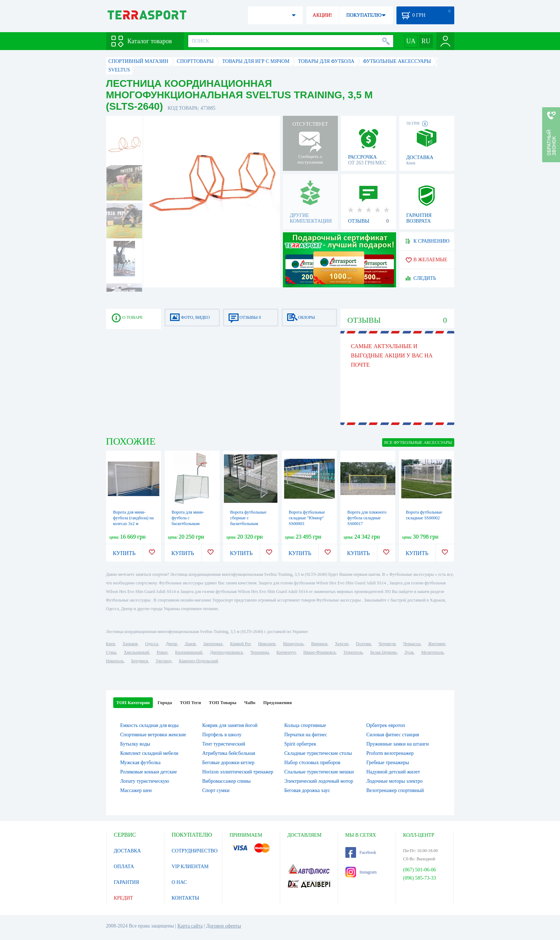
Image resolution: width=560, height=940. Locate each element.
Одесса (151, 644)
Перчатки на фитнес (306, 735)
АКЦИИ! (322, 15)
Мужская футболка (141, 763)
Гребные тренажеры (388, 763)
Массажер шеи (136, 790)
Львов (190, 644)
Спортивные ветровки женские (153, 735)
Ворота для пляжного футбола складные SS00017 (367, 518)
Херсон (342, 644)
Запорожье (213, 644)
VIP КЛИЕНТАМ (190, 867)
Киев (111, 644)
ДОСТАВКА (127, 851)
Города (165, 702)
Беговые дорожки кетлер (228, 763)
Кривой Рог (240, 644)
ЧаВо (250, 702)
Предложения (277, 702)
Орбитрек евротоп (386, 725)
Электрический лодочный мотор (319, 781)
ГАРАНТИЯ (127, 882)
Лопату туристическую (145, 781)
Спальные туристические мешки (319, 772)
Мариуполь (293, 644)
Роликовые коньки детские (149, 772)
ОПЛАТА (124, 867)
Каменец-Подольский (199, 661)
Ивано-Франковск (319, 652)
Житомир (437, 644)
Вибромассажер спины (226, 781)
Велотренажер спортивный (395, 790)
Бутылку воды (135, 744)
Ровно (162, 652)
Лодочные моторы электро (395, 781)
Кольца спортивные (305, 725)
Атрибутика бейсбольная (229, 753)
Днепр (171, 644)
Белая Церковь (384, 652)
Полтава (364, 644)
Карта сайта (190, 926)
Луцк (409, 652)
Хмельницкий (137, 652)
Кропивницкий (189, 652)
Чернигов (387, 644)
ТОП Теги (190, 702)
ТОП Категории (133, 702)
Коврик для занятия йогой (230, 725)
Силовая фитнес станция (393, 735)
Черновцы (260, 652)
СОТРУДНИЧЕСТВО (195, 851)
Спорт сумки (216, 790)
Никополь (115, 661)
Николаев (267, 644)
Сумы (111, 652)
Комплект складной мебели (149, 753)
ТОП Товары (223, 702)
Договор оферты (224, 926)
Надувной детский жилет (393, 772)
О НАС (179, 882)
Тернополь (353, 652)
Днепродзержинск (227, 652)
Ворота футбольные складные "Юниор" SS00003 (307, 518)
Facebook (361, 852)
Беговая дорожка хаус (307, 790)
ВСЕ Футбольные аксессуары (418, 442)
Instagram (361, 872)
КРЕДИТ (124, 898)
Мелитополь (432, 652)
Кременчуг (286, 652)
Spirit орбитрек (300, 744)
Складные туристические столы (318, 753)
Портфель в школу (222, 735)
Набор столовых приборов (312, 763)
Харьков (130, 644)
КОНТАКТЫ (186, 898)
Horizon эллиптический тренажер (238, 772)
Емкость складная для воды (150, 725)
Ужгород (164, 661)
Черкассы (412, 644)
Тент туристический (224, 744)
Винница (319, 644)
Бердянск (140, 661)
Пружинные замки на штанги (398, 744)
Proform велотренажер (390, 753)
